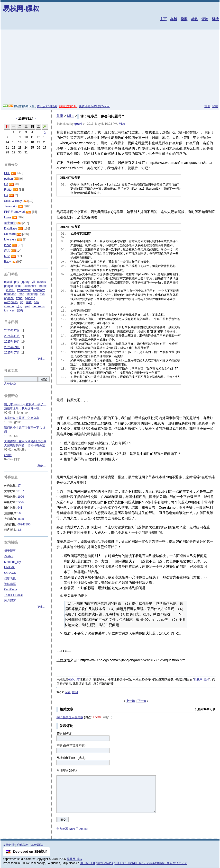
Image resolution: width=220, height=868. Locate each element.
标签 (194, 19)
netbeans (39, 306)
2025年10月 (12, 342)
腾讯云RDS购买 (47, 106)
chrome (9, 306)
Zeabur (9, 556)
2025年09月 (12, 347)
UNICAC (10, 567)
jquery (25, 282)
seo (36, 302)
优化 (19, 306)
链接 (215, 19)
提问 (75, 692)
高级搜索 (10, 384)
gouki (78, 124)
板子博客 (10, 551)
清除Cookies (105, 863)
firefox (42, 286)
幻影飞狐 (10, 578)
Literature (10, 239)
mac (21, 294)
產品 (7, 251)
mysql (8, 282)
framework (24, 290)
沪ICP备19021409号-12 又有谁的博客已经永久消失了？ (151, 863)
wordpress (11, 302)
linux (18, 286)
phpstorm (39, 290)
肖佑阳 (10, 290)
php (17, 282)
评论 (205, 19)
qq (22, 302)
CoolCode (11, 589)
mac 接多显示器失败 (70, 717)
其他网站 (37, 845)
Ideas (8, 245)
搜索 (184, 19)
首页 (60, 116)
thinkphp (32, 294)
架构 (20, 310)
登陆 (215, 106)
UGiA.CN (10, 573)
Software (10, 234)
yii (33, 282)
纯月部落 (10, 601)
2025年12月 (12, 330)
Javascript (11, 206)
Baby (7, 262)
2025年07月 (12, 353)
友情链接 (9, 845)
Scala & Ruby (13, 201)
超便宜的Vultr (68, 106)
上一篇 (130, 701)
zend (19, 298)
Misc (71, 116)
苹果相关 (10, 223)
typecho (30, 298)
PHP (7, 173)
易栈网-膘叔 (21, 9)
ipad (27, 306)
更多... (41, 359)
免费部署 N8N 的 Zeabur (94, 106)
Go (6, 184)
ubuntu (41, 282)
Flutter (8, 190)
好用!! (8, 455)
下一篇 (142, 701)
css (12, 310)
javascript (30, 286)
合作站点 (23, 845)
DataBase (11, 229)
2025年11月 (12, 336)
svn (42, 294)
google (9, 286)
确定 (44, 379)
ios (6, 310)
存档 (174, 19)
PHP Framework (15, 212)
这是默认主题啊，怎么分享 (22, 418)
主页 (163, 19)
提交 (63, 820)
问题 (68, 692)
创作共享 (74, 680)
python (9, 179)
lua (6, 195)
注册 (207, 106)
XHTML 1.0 (88, 863)
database (10, 294)
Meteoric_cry (13, 562)
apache (9, 298)
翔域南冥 (10, 584)
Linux (8, 217)
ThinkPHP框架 (14, 595)
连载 (29, 302)
